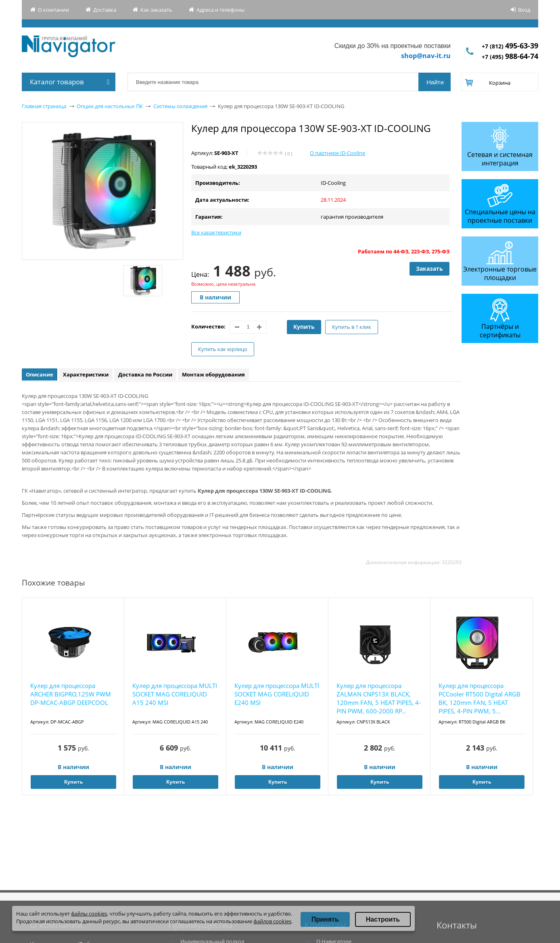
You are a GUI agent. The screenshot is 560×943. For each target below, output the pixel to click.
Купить (304, 327)
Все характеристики (216, 232)
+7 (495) (510, 57)
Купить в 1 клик (352, 327)
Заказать (429, 269)
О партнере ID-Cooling (337, 153)
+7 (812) (510, 46)
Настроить (383, 919)
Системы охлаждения (180, 106)
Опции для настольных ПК (110, 106)
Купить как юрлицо (223, 349)
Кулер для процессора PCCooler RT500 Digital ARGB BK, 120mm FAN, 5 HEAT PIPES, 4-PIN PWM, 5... (480, 698)
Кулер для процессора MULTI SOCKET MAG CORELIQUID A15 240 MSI (175, 694)
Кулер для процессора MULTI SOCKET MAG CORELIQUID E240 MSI (277, 694)
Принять (325, 919)
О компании (53, 10)
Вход (524, 10)
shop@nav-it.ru (426, 56)
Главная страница (44, 106)
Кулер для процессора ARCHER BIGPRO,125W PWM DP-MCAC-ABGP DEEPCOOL (71, 694)
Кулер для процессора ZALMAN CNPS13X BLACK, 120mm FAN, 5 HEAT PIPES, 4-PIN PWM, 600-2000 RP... (379, 698)
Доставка (105, 10)
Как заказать (156, 10)
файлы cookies (89, 914)
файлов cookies (272, 921)
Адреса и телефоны (220, 10)
